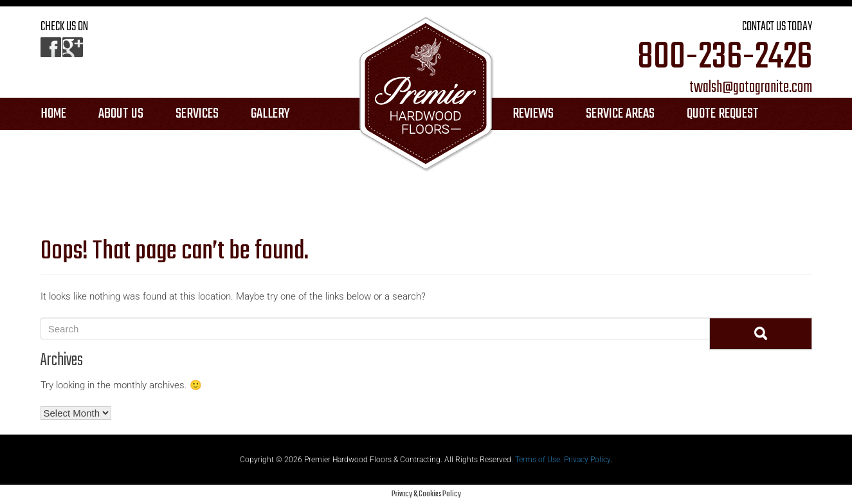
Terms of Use (538, 460)
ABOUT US (121, 114)
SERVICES (197, 114)
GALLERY (270, 114)
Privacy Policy (587, 460)
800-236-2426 (725, 58)
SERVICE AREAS (620, 114)
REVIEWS (533, 114)
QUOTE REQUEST (723, 114)
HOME (53, 114)
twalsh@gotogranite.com (751, 88)
